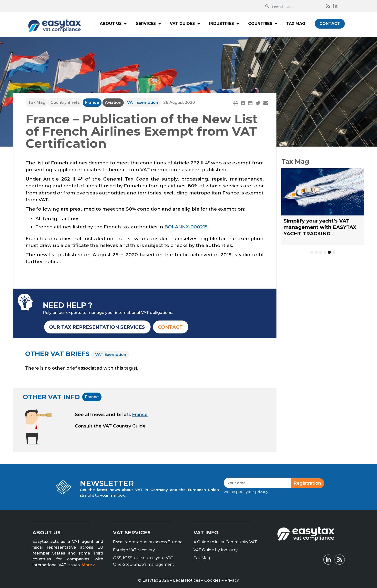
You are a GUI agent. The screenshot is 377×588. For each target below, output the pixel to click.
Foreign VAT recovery (134, 550)
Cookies (212, 580)
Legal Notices (187, 580)
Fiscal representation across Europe (148, 542)
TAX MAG (296, 24)
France (92, 102)
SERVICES (148, 24)
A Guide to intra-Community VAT (225, 542)
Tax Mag (37, 102)
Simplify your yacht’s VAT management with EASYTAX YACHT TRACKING (320, 227)
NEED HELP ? (68, 305)
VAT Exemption (143, 102)
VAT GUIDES (185, 24)
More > (88, 565)
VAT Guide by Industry (216, 550)
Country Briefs (65, 102)
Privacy (232, 580)
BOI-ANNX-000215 (186, 227)
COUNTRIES (263, 24)
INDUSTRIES (224, 24)
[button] (236, 103)
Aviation (113, 102)
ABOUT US (113, 24)
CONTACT (330, 24)
